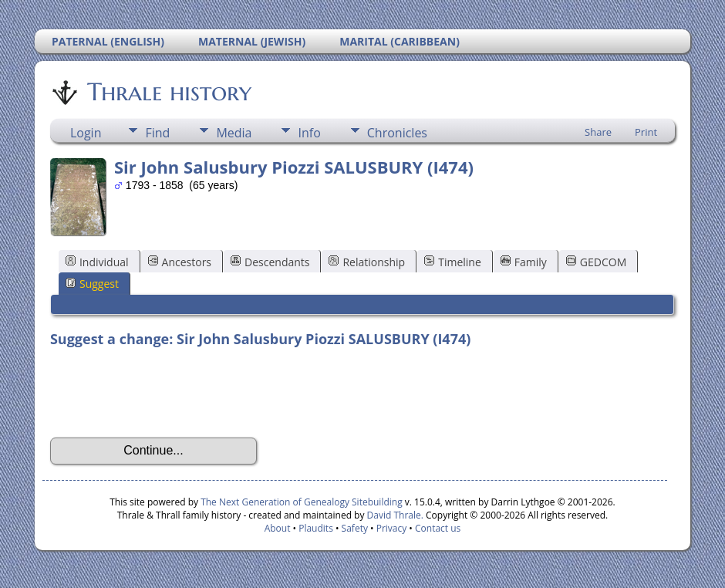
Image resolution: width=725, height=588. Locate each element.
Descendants (270, 262)
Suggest (92, 284)
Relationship (367, 262)
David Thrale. (393, 515)
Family (524, 262)
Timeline (453, 262)
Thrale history (168, 92)
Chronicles (397, 133)
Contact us (438, 528)
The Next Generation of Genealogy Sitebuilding (302, 502)
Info (309, 133)
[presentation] (167, 393)
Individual (97, 262)
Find (157, 133)
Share (598, 132)
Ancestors (180, 262)
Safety (355, 528)
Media (234, 133)
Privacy (392, 528)
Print (646, 132)
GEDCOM (596, 262)
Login (86, 133)
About (278, 528)
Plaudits (316, 528)
